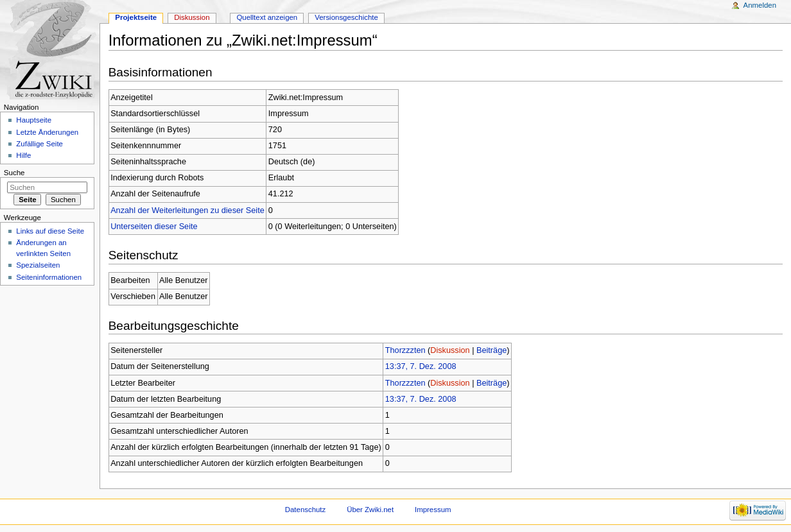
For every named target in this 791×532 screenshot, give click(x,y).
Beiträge (491, 350)
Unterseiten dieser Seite (154, 227)
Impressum (433, 510)
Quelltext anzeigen (267, 17)
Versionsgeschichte (346, 17)
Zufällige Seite (39, 144)
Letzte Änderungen (47, 132)
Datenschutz (306, 510)
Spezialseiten (38, 265)
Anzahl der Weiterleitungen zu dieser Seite (187, 210)
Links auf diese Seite (50, 231)
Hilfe (23, 155)
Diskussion (450, 350)
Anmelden (760, 5)
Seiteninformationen (49, 277)
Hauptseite (34, 120)
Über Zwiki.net (370, 510)
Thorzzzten (405, 350)
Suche (14, 173)
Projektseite (136, 17)
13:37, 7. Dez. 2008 (421, 366)
